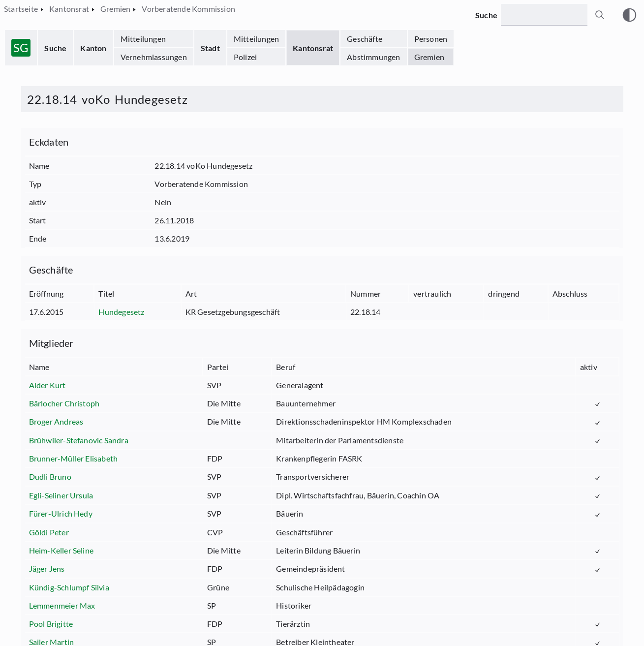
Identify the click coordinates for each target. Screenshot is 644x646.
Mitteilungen (143, 39)
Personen (431, 39)
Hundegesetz (121, 312)
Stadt (210, 48)
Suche (55, 48)
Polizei (245, 57)
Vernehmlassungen (154, 57)
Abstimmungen (373, 57)
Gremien (429, 57)
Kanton (93, 48)
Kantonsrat (313, 48)
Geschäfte (365, 39)
